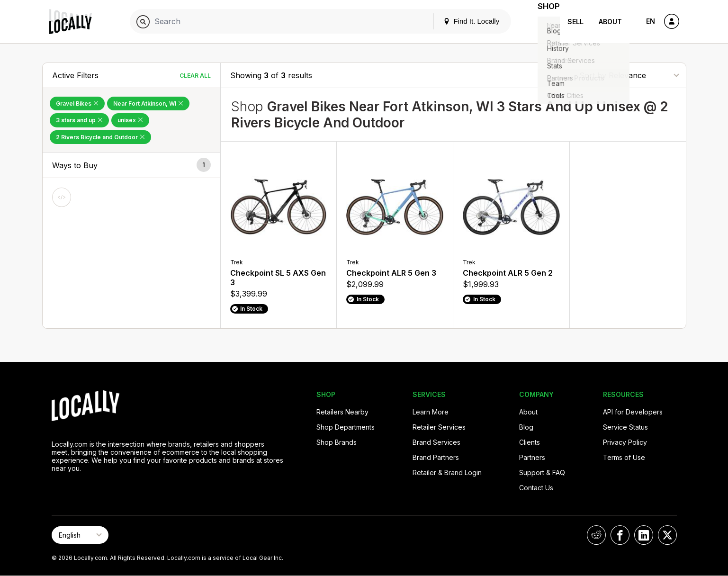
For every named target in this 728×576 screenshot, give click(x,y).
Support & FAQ (542, 472)
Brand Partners (436, 457)
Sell (575, 22)
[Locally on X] (667, 535)
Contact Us (536, 488)
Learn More (431, 412)
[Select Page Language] (80, 535)
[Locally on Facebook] (620, 535)
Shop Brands (337, 442)
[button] (131, 166)
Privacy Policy (625, 442)
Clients (530, 442)
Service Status (625, 427)
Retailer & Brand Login (447, 472)
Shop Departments (346, 427)
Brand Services (436, 442)
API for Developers (633, 412)
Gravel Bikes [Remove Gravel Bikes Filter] (77, 103)
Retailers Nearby (342, 412)
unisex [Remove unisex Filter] (130, 120)
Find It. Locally (459, 21)
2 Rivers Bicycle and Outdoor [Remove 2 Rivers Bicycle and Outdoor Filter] (100, 137)
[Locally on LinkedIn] (644, 535)
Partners (532, 457)
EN (651, 21)
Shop (543, 22)
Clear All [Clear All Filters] (195, 76)
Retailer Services (439, 427)
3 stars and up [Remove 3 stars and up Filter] (79, 120)
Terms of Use (624, 457)
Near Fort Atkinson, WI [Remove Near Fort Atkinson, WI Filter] (148, 103)
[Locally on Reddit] (596, 535)
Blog (526, 427)
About (610, 22)
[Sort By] (629, 75)
